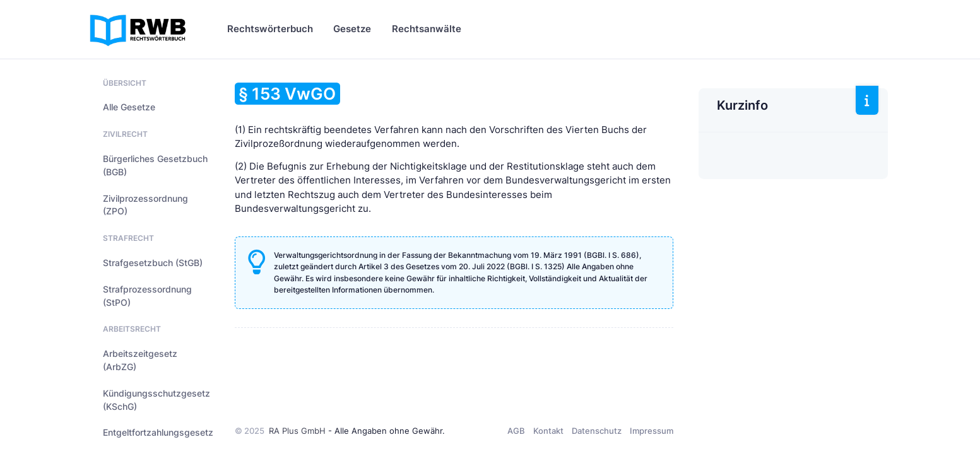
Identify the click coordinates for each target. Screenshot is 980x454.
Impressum (652, 431)
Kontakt (548, 431)
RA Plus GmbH (297, 431)
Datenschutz (597, 431)
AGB (516, 431)
